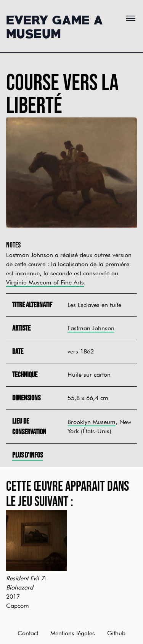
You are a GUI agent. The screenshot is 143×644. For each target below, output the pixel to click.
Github (116, 633)
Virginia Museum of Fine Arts (45, 282)
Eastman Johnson (91, 328)
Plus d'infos (27, 455)
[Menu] (131, 18)
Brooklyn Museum (92, 422)
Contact (28, 633)
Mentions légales (73, 633)
